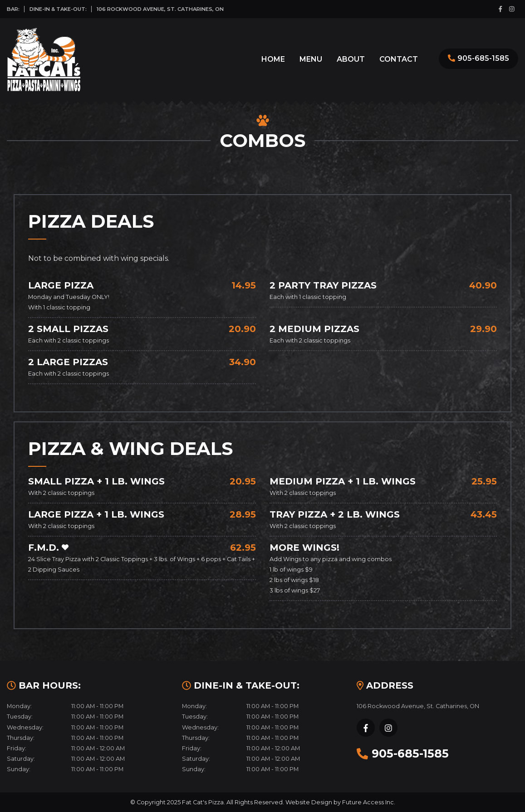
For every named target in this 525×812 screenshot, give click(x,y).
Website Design (309, 802)
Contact (399, 59)
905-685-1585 (483, 58)
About (351, 59)
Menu (311, 59)
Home (273, 59)
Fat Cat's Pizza (203, 802)
